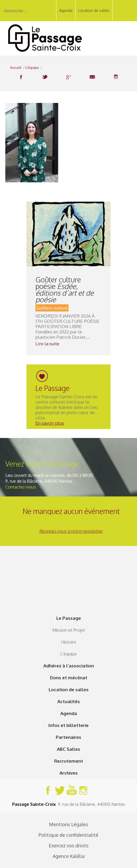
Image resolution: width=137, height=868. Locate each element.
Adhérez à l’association (69, 666)
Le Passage (69, 618)
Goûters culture (52, 308)
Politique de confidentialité (68, 835)
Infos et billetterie (68, 725)
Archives (69, 773)
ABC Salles (68, 749)
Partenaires (68, 737)
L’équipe (68, 654)
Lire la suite (47, 344)
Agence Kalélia (69, 856)
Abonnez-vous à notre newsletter (71, 531)
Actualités (69, 701)
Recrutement (69, 761)
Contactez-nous (21, 487)
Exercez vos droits (69, 846)
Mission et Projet (69, 630)
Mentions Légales (68, 824)
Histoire (69, 642)
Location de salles (94, 10)
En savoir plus (50, 423)
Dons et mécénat (69, 678)
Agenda (66, 10)
